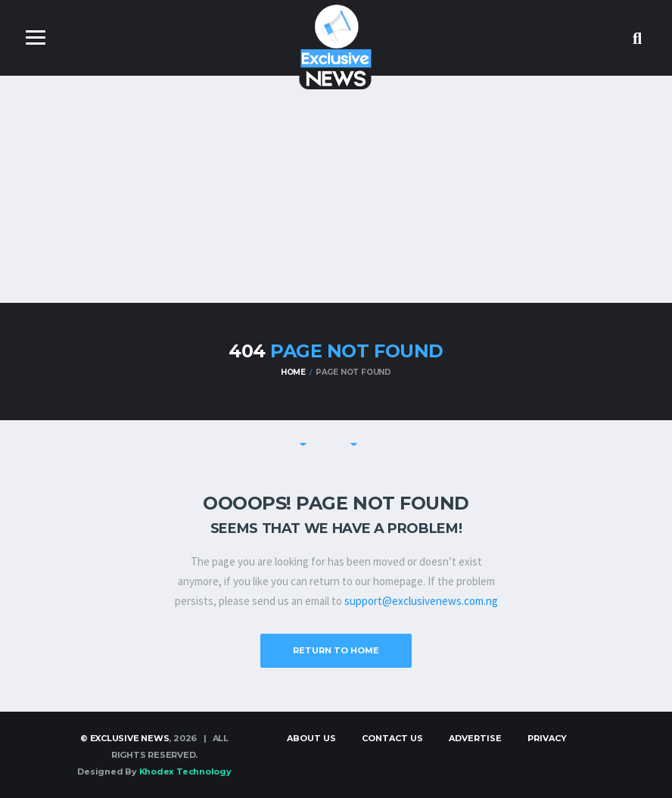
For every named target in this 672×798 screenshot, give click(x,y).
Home (293, 372)
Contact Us (392, 738)
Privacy (547, 738)
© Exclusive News (124, 738)
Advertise (475, 738)
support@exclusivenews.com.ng (421, 601)
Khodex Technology (185, 772)
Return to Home (336, 650)
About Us (311, 738)
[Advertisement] (336, 189)
